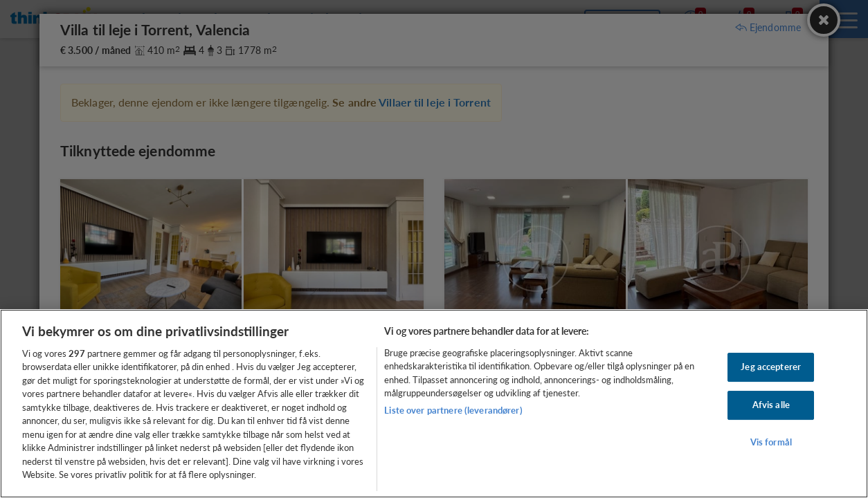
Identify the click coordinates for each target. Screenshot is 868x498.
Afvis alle (771, 405)
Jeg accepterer (771, 367)
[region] (434, 404)
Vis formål (771, 442)
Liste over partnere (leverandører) (453, 410)
